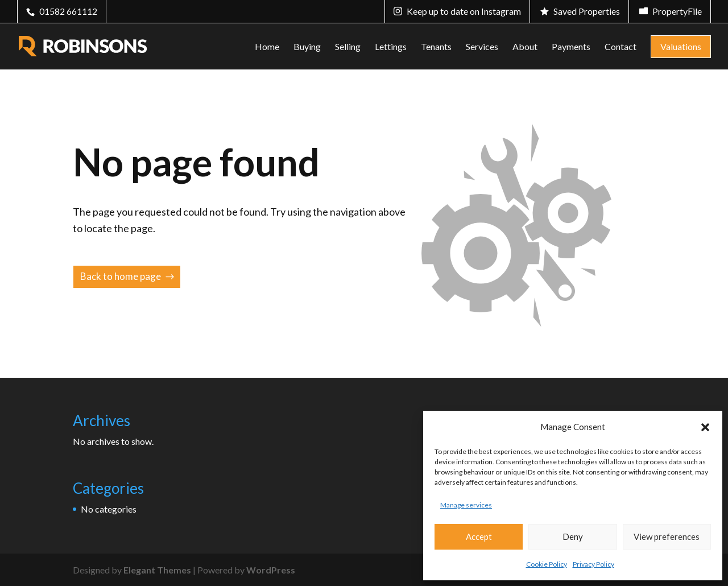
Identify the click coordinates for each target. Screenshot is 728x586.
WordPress (271, 570)
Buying (307, 47)
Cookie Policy (547, 564)
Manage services (466, 505)
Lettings (391, 47)
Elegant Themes (157, 570)
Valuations (681, 46)
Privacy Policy (593, 564)
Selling (348, 47)
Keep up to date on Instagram (464, 11)
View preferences (667, 537)
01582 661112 (68, 11)
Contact (621, 47)
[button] (705, 427)
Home (267, 47)
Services (482, 47)
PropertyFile (677, 11)
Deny (573, 537)
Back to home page (121, 276)
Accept (479, 537)
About (525, 47)
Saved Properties (587, 11)
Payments (571, 47)
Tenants (436, 47)
